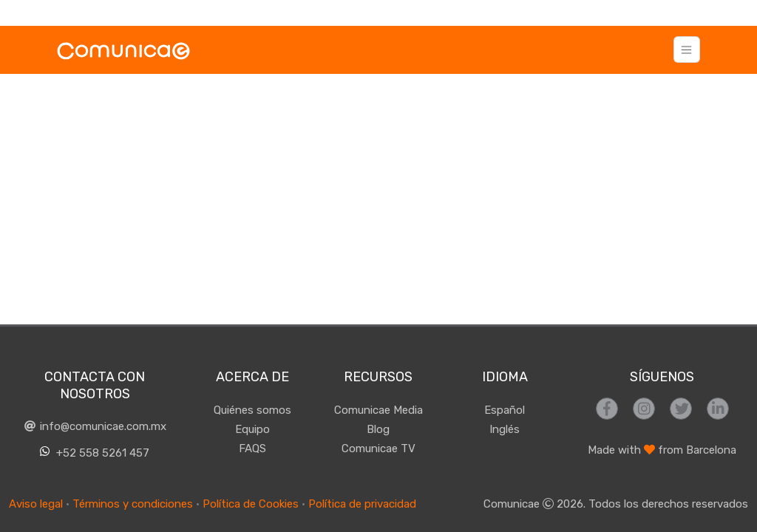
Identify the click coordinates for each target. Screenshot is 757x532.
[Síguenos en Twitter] (681, 409)
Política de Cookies (251, 504)
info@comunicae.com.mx (95, 426)
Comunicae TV (378, 449)
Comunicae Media (378, 410)
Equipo (252, 429)
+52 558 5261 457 (95, 453)
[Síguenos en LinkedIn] (718, 409)
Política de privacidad (362, 504)
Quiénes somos (252, 410)
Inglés (505, 429)
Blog (378, 429)
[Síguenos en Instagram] (644, 409)
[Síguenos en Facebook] (607, 409)
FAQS (252, 449)
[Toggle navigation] (687, 50)
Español (505, 410)
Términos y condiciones (133, 504)
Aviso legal (36, 504)
